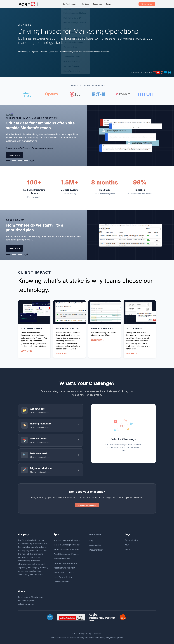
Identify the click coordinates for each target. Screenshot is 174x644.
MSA (127, 545)
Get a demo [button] (147, 4)
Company (109, 4)
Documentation (96, 550)
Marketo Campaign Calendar (67, 545)
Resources (97, 4)
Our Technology (70, 4)
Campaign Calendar (63, 582)
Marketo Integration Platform (67, 540)
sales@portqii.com (26, 604)
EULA (128, 549)
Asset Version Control (64, 572)
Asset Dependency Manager (67, 554)
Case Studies (95, 545)
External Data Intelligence (65, 563)
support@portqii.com (33, 597)
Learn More (14, 155)
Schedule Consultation (87, 505)
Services (85, 4)
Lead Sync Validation (63, 577)
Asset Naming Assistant (64, 568)
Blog (91, 541)
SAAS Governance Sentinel (66, 549)
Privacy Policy (131, 540)
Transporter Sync (62, 559)
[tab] (8, 160)
